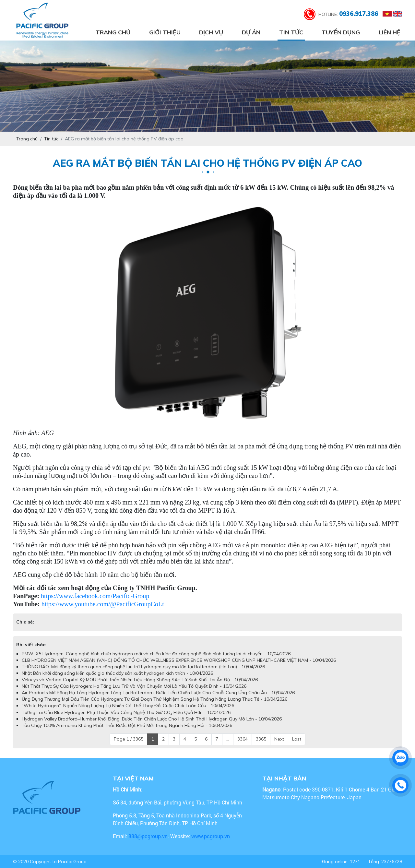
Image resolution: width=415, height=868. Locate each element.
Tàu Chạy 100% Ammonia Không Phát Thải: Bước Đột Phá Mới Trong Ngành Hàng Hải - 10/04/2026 (127, 725)
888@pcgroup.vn (148, 836)
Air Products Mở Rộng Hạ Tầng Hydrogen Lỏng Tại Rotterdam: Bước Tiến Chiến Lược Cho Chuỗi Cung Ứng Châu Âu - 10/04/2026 (158, 693)
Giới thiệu (165, 32)
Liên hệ (390, 32)
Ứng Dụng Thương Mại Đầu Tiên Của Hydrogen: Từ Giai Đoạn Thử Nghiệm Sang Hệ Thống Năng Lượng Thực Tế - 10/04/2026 (154, 699)
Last (297, 739)
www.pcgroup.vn (211, 836)
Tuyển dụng (341, 32)
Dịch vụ (211, 32)
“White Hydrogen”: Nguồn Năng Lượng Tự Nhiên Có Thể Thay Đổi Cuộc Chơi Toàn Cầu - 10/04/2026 (128, 706)
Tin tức (291, 32)
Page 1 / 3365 (129, 739)
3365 (261, 739)
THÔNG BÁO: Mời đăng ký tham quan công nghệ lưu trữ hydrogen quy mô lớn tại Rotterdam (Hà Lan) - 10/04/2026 (143, 667)
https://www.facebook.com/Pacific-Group (95, 596)
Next (279, 739)
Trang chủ (113, 32)
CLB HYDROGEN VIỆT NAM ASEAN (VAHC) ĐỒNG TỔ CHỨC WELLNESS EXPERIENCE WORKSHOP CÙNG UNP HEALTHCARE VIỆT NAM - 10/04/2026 (179, 660)
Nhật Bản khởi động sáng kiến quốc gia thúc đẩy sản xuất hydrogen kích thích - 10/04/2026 (117, 673)
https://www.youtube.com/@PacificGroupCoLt (103, 604)
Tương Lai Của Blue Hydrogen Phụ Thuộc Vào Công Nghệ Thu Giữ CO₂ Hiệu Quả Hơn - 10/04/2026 (126, 712)
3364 (243, 739)
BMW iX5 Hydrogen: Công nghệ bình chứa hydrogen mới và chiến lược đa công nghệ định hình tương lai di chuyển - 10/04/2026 (156, 654)
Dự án (251, 32)
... (228, 739)
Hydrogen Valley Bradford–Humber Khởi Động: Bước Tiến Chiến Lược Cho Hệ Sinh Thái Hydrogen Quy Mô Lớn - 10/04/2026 (152, 719)
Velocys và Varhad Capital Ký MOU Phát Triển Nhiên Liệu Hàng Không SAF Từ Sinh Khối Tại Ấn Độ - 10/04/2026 (140, 680)
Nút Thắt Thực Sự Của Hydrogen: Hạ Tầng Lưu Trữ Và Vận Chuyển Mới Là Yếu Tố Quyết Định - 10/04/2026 (134, 686)
